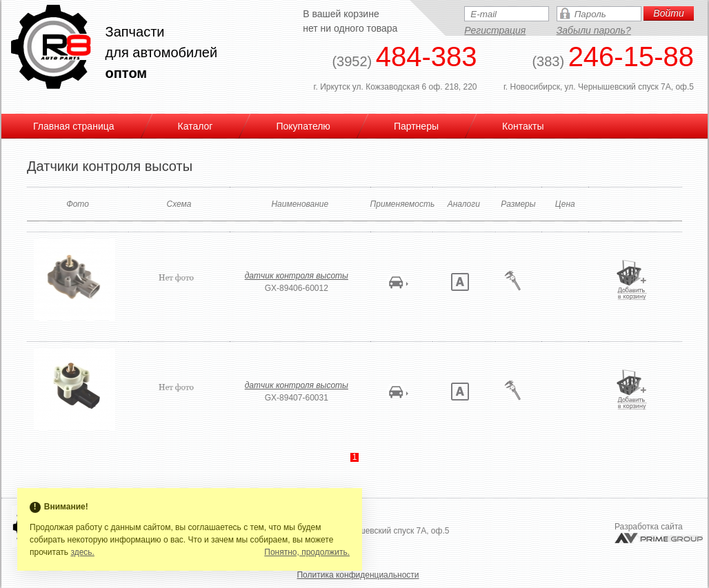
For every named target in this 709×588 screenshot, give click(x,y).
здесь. (82, 552)
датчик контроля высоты (297, 276)
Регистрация (495, 30)
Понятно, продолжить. (307, 552)
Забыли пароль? (594, 30)
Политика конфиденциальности (358, 575)
